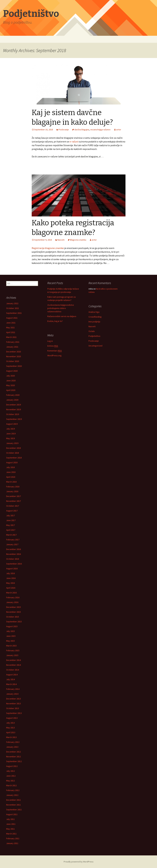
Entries (53, 346)
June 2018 (11, 472)
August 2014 (12, 675)
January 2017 (12, 544)
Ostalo (92, 331)
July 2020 (10, 376)
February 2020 (13, 395)
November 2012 (14, 757)
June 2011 (11, 824)
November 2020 (14, 356)
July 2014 (10, 679)
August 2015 (12, 626)
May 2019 (10, 438)
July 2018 (10, 467)
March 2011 (11, 834)
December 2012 (14, 752)
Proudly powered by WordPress (79, 862)
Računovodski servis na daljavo (62, 316)
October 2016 (13, 559)
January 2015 (12, 655)
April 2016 (11, 588)
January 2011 (12, 843)
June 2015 (11, 636)
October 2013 (13, 708)
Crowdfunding (95, 317)
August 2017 (12, 511)
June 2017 (11, 520)
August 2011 (12, 814)
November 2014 (14, 665)
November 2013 (14, 703)
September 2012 (14, 761)
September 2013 (14, 713)
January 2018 (12, 491)
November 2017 (14, 501)
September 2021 (14, 313)
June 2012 (11, 776)
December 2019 (14, 405)
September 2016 (14, 564)
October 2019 (13, 414)
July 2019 (10, 429)
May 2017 (10, 525)
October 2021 (13, 308)
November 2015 (14, 612)
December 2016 (14, 549)
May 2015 (10, 641)
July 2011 (10, 819)
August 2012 (12, 766)
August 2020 (12, 371)
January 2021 (12, 347)
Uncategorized (95, 346)
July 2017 (10, 515)
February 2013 (13, 742)
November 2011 (14, 805)
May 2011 (10, 829)
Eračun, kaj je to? (55, 321)
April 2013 (11, 732)
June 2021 (11, 323)
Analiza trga (94, 312)
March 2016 (11, 593)
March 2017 (11, 535)
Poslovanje (94, 341)
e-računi (74, 142)
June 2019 (11, 434)
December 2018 (14, 448)
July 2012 (10, 771)
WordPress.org (54, 355)
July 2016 (10, 573)
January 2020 (12, 400)
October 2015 (13, 617)
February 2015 (13, 650)
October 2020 (13, 361)
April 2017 (11, 530)
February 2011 (13, 838)
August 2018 (12, 462)
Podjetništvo (94, 336)
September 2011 (14, 810)
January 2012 (12, 795)
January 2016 (12, 602)
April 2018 (11, 477)
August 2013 (12, 718)
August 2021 (12, 318)
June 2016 (11, 578)
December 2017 (14, 496)
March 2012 (11, 785)
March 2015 (11, 646)
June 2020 (11, 381)
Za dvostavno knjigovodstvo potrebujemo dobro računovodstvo (61, 308)
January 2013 (12, 747)
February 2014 (13, 689)
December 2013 (14, 699)
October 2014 (13, 670)
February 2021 (13, 342)
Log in (50, 341)
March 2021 (11, 337)
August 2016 (12, 569)
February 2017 (13, 540)
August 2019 (12, 424)
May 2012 (10, 781)
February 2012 (13, 790)
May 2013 (10, 728)
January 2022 (12, 303)
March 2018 (11, 482)
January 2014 (12, 694)
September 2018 (14, 458)
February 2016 (13, 597)
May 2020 (10, 385)
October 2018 (13, 453)
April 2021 (11, 332)
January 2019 (12, 443)
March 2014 (11, 684)
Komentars (55, 351)
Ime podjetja (94, 322)
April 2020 (11, 390)
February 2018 (13, 487)
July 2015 (10, 631)
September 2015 (14, 622)
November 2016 (14, 554)
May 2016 (10, 583)
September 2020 (14, 366)
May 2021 (10, 327)
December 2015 (14, 607)
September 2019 (14, 419)
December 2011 (14, 800)
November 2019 (14, 409)
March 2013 (11, 737)
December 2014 (14, 660)
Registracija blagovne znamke (48, 248)
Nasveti (92, 326)
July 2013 (10, 723)
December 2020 (14, 352)
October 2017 (13, 506)
